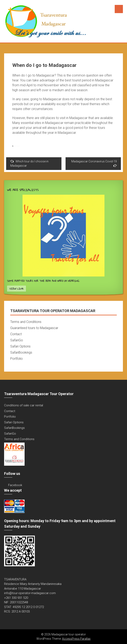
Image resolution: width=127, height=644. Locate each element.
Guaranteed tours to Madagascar (34, 328)
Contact (16, 334)
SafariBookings (21, 352)
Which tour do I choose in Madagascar (29, 163)
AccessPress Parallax (76, 639)
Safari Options (20, 346)
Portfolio (16, 359)
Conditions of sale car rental (24, 405)
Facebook (15, 485)
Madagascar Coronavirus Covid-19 (94, 163)
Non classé (17, 146)
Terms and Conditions (26, 322)
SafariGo (17, 340)
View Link (16, 289)
